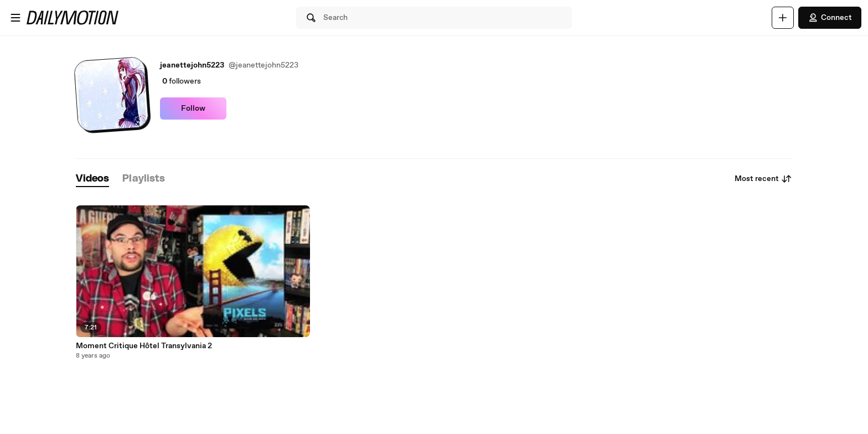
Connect (830, 18)
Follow (193, 108)
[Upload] (783, 18)
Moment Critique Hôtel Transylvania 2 (144, 346)
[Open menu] (15, 18)
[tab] (92, 179)
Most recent (763, 179)
